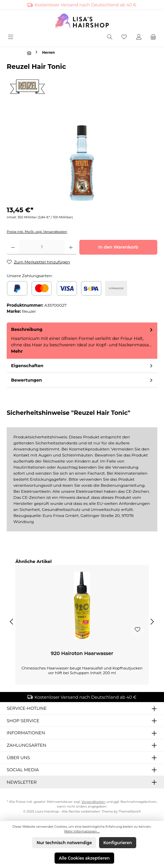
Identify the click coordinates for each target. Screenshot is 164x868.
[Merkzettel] (124, 37)
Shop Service (23, 721)
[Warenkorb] (153, 37)
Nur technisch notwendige (64, 843)
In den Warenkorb (118, 247)
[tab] (82, 340)
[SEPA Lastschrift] (91, 288)
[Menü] (11, 37)
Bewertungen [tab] (83, 380)
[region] (82, 163)
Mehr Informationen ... (82, 831)
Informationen (26, 733)
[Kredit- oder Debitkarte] (54, 288)
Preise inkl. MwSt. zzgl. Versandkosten (37, 232)
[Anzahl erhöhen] (71, 247)
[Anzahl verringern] (13, 247)
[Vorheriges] (12, 622)
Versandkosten (93, 802)
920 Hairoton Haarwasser (82, 654)
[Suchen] (110, 37)
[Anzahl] (42, 247)
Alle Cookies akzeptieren (84, 858)
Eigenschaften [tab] (83, 366)
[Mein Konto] (139, 37)
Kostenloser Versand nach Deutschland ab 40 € (86, 5)
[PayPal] (17, 288)
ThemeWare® (130, 811)
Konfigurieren (118, 843)
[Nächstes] (152, 622)
